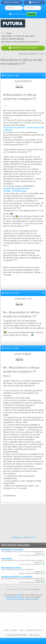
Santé (19, 595)
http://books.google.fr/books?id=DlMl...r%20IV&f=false (17, 190)
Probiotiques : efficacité (21, 537)
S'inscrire (34, 2)
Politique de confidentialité (17, 635)
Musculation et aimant (11, 568)
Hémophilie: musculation (12, 550)
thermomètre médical (15, 599)
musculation (7, 559)
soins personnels (32, 599)
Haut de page (34, 635)
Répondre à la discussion (23, 48)
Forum (9, 33)
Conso (22, 630)
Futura (6, 630)
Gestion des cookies (34, 630)
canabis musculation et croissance (17, 577)
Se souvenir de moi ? (18, 14)
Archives (14, 630)
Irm (33, 537)
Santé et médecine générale (13, 39)
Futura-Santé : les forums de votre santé (18, 36)
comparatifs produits (13, 597)
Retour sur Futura (12, 2)
